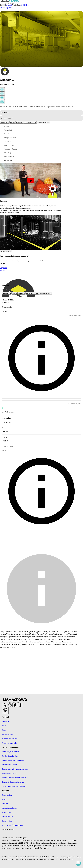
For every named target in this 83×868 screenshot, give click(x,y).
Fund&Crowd (16, 5)
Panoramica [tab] (5, 122)
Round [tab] (12, 122)
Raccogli (9, 5)
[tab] (34, 122)
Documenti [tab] (28, 122)
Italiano (5, 711)
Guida (23, 5)
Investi (3, 5)
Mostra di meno (6, 251)
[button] (13, 126)
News (27, 5)
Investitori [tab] (19, 122)
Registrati (8, 8)
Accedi (2, 8)
